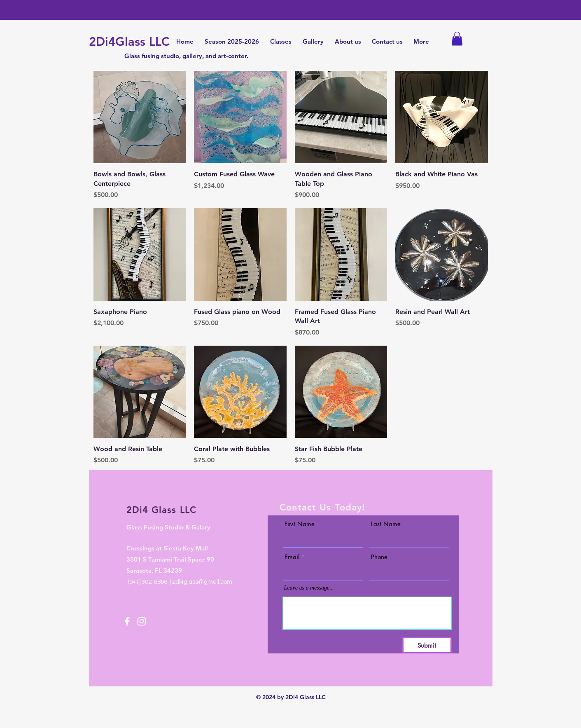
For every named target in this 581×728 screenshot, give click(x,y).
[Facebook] (127, 621)
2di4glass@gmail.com (202, 582)
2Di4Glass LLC (129, 41)
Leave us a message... (309, 588)
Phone (379, 557)
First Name (300, 524)
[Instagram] (142, 621)
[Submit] (427, 645)
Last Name (386, 524)
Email (292, 557)
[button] (457, 39)
